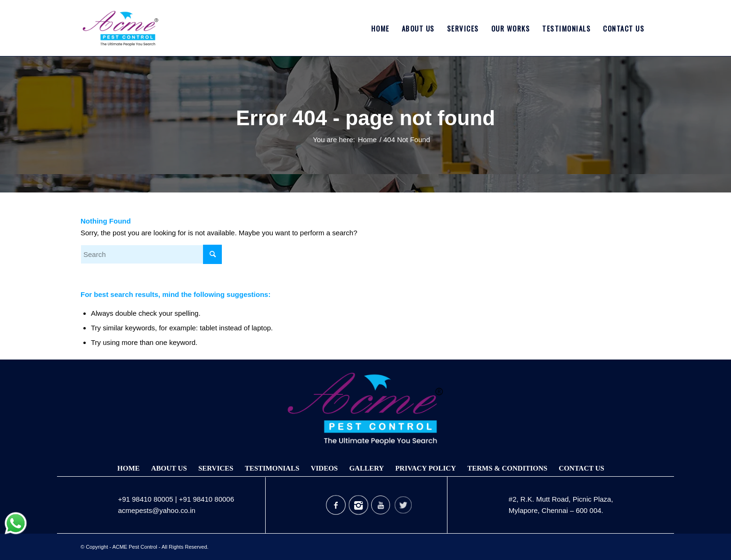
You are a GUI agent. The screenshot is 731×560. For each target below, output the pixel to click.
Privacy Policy (426, 468)
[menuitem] (380, 28)
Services (216, 468)
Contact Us (581, 468)
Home (129, 468)
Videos (325, 468)
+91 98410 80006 (207, 499)
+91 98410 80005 (145, 499)
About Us (169, 468)
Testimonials (272, 468)
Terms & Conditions (507, 468)
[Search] (151, 254)
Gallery (366, 468)
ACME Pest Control (134, 547)
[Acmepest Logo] (121, 28)
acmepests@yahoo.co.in (156, 510)
